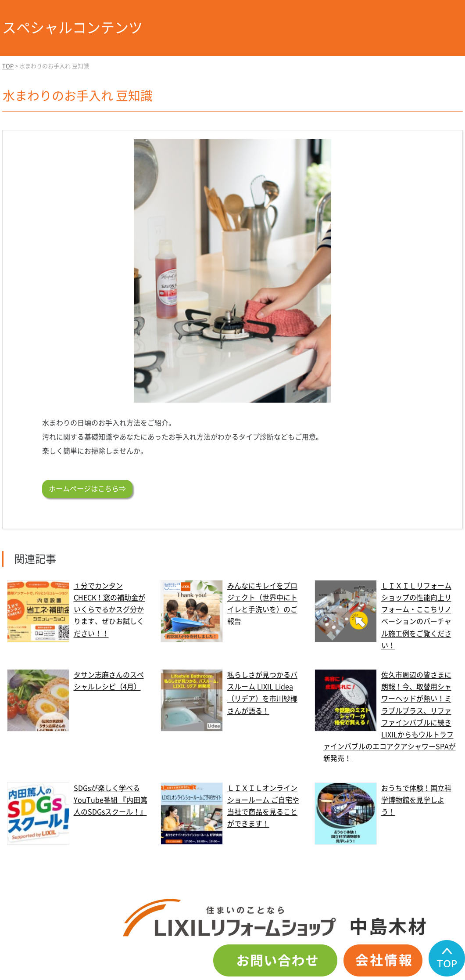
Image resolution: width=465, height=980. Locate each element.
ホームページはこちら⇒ (87, 489)
